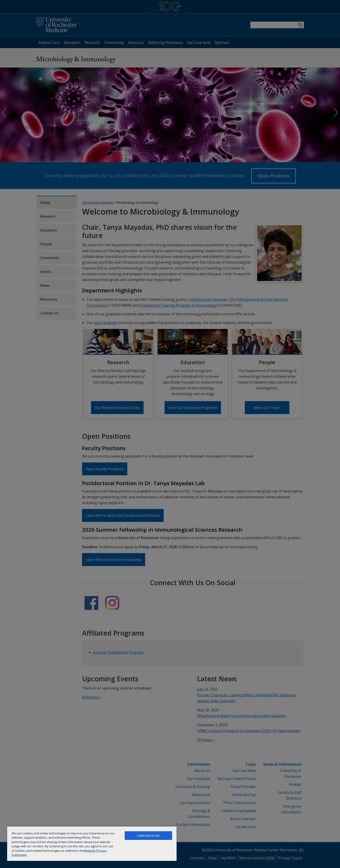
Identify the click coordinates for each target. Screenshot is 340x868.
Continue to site (148, 835)
